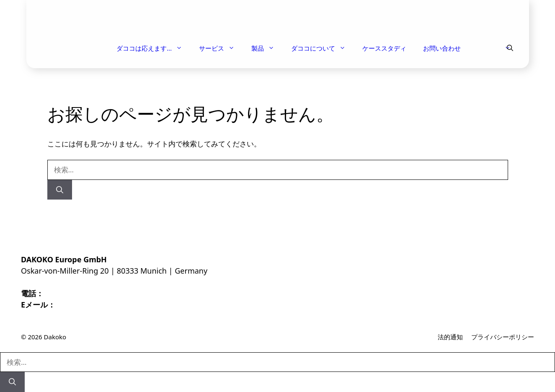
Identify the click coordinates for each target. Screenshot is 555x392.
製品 (267, 48)
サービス (221, 48)
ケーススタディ (384, 48)
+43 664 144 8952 (75, 293)
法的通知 (450, 337)
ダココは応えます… (154, 48)
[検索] (60, 190)
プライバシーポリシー (503, 337)
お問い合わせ (442, 48)
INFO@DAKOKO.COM (94, 305)
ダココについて (323, 48)
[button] (510, 48)
